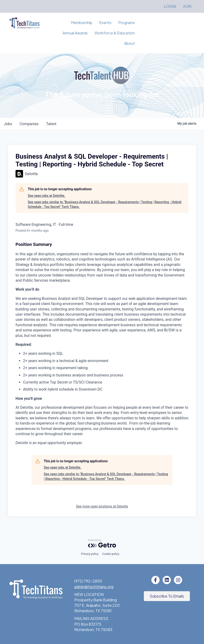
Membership (82, 23)
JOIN (187, 6)
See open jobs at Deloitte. (47, 196)
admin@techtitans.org (94, 587)
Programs (127, 23)
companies (29, 124)
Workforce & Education (115, 33)
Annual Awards (75, 33)
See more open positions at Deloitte (102, 506)
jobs (8, 124)
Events (105, 23)
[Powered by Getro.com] (102, 543)
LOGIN (170, 6)
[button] (167, 596)
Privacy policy (90, 554)
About (129, 43)
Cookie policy (111, 554)
